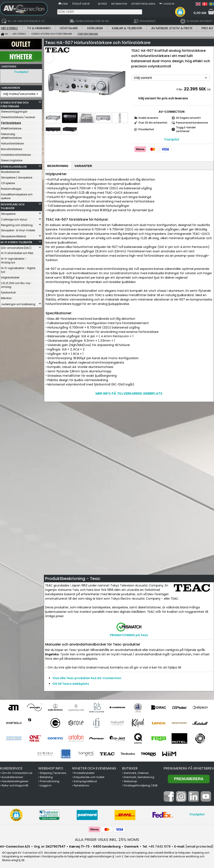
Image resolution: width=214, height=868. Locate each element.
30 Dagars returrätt (188, 117)
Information (119, 4)
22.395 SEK (195, 88)
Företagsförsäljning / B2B (141, 785)
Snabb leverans (148, 117)
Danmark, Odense (136, 773)
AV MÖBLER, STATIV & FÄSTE (172, 28)
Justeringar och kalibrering (18, 303)
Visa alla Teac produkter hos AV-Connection (87, 678)
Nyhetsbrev (82, 785)
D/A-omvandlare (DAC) (16, 247)
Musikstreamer (10, 171)
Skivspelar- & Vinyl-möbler (18, 229)
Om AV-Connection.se (17, 773)
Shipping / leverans (53, 773)
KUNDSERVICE (11, 768)
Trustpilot (21, 72)
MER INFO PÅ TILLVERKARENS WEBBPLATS (129, 393)
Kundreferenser (12, 777)
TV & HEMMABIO (39, 28)
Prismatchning (50, 781)
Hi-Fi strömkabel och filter (17, 252)
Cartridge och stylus (14, 218)
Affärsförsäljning (143, 4)
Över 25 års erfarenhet (153, 121)
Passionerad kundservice (192, 121)
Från (180, 88)
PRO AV (207, 28)
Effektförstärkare (11, 127)
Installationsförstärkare (16, 154)
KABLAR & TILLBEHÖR (127, 28)
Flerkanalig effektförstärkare (11, 135)
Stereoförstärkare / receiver (18, 116)
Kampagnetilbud (85, 781)
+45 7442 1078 (159, 846)
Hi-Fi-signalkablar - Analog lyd (14, 260)
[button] (180, 12)
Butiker (103, 4)
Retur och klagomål (15, 785)
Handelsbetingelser (15, 781)
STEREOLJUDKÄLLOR (14, 166)
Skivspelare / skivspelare (17, 176)
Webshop (130, 781)
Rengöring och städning (17, 224)
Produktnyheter (84, 773)
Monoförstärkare (11, 148)
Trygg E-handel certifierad (186, 128)
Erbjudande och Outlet (89, 777)
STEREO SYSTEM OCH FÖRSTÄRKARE (15, 103)
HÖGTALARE (69, 28)
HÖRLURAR (95, 28)
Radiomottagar (11, 188)
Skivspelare (8, 213)
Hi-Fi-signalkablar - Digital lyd (18, 269)
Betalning (46, 777)
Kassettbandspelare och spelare (17, 195)
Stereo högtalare (12, 159)
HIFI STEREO (9, 28)
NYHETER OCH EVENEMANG (94, 768)
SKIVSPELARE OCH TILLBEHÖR (13, 205)
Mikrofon (6, 297)
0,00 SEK (200, 13)
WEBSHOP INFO (51, 768)
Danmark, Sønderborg (139, 777)
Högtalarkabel (10, 276)
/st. (209, 88)
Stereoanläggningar (14, 111)
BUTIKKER (130, 768)
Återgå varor (81, 4)
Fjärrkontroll (8, 291)
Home (64, 4)
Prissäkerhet (146, 128)
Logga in (169, 4)
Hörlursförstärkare (12, 142)
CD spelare (8, 182)
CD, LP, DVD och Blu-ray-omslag (16, 284)
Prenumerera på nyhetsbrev (189, 768)
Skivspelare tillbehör (14, 235)
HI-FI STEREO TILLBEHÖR (16, 241)
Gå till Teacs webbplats (71, 683)
